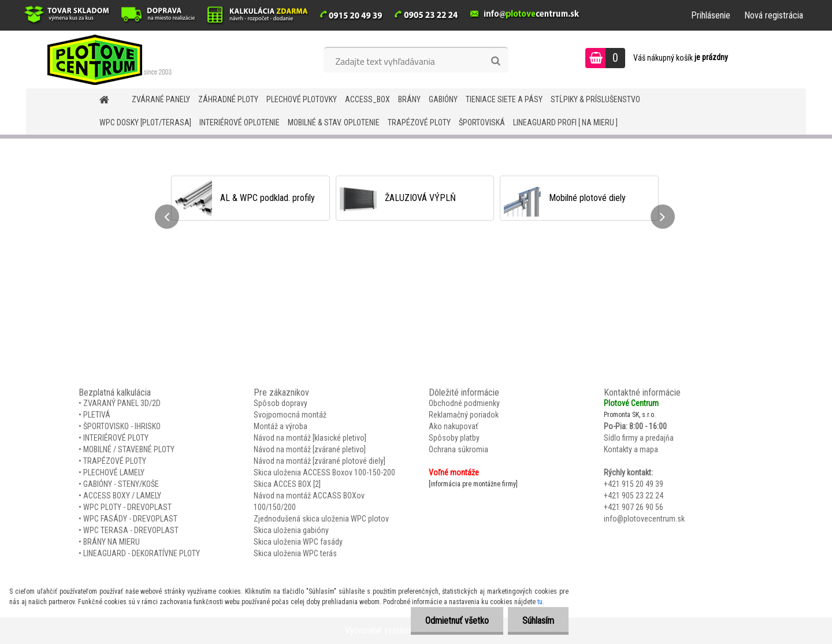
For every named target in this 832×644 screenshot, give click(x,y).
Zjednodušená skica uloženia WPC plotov (321, 519)
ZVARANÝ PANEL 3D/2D (122, 403)
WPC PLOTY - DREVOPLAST (127, 507)
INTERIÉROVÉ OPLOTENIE (239, 122)
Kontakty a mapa (631, 449)
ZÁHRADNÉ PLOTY (228, 99)
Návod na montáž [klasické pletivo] (310, 438)
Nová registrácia (774, 15)
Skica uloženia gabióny (291, 530)
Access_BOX (367, 99)
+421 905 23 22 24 (634, 496)
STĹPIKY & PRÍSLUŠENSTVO (595, 99)
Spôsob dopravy (281, 403)
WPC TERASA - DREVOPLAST (131, 530)
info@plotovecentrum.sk (644, 519)
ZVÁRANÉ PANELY (161, 99)
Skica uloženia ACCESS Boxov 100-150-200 (324, 472)
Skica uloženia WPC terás (295, 553)
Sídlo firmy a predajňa (639, 438)
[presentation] (167, 217)
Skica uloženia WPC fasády (298, 542)
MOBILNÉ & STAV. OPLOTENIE (334, 122)
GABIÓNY (443, 99)
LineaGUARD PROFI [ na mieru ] (565, 122)
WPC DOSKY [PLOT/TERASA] (145, 122)
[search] (495, 61)
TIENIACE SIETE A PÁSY (504, 99)
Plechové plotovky (302, 99)
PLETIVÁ (97, 415)
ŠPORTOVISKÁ (482, 122)
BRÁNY (409, 99)
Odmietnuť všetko (457, 621)
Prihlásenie (711, 15)
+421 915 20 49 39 (634, 484)
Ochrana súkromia (458, 449)
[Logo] (105, 59)
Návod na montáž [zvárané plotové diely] (320, 461)
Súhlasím (538, 621)
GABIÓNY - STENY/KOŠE (121, 484)
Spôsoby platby (454, 438)
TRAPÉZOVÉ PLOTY (419, 122)
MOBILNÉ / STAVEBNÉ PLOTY (129, 449)
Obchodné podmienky (464, 403)
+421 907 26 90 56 (634, 507)
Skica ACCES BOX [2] (287, 484)
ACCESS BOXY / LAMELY (122, 496)
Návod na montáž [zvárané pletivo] (310, 449)
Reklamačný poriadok (464, 415)
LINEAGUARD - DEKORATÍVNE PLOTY (142, 553)
